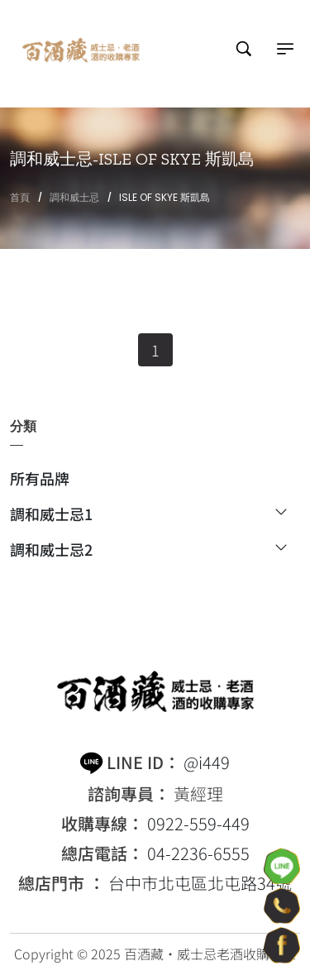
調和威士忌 (74, 197)
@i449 (207, 762)
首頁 (20, 197)
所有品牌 (40, 480)
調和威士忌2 (148, 549)
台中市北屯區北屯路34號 (200, 883)
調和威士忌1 (148, 515)
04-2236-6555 (198, 853)
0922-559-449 (198, 824)
